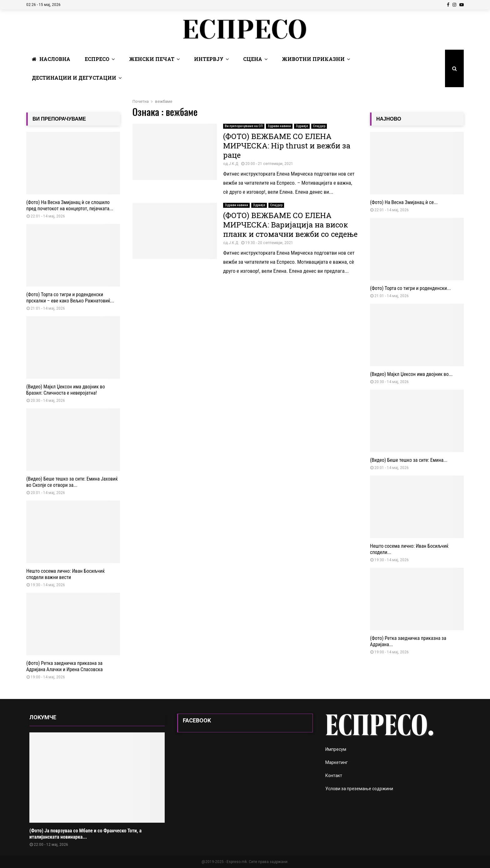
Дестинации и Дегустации (74, 78)
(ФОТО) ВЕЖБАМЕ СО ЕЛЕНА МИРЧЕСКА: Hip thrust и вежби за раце (287, 146)
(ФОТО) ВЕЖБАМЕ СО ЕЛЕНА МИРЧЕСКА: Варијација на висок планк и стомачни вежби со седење (290, 225)
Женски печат (152, 59)
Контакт (334, 776)
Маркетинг (337, 762)
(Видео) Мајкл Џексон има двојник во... (411, 374)
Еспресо (97, 59)
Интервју (209, 59)
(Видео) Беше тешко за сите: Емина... (409, 460)
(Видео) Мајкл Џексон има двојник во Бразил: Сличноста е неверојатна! (66, 390)
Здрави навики (279, 126)
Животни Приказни (313, 59)
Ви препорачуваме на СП (244, 126)
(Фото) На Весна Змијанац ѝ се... (404, 202)
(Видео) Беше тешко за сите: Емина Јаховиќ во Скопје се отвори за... (72, 482)
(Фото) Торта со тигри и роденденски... (410, 288)
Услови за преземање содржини (359, 789)
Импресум (336, 749)
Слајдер (319, 126)
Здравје (302, 126)
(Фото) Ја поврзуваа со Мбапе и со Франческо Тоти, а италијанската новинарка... (85, 834)
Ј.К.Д (233, 164)
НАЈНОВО (389, 119)
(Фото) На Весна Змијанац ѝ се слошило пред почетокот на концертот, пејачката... (70, 205)
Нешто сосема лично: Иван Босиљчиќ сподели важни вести (65, 574)
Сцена (253, 59)
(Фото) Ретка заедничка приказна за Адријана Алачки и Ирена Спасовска (65, 666)
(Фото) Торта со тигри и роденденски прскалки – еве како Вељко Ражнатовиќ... (70, 298)
